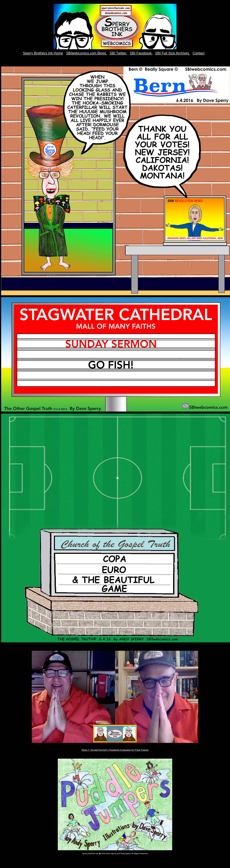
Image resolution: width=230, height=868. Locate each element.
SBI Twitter (118, 53)
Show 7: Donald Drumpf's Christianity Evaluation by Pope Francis (115, 750)
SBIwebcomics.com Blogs (87, 53)
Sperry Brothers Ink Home (43, 53)
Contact (199, 53)
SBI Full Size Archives (173, 53)
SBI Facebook (141, 53)
